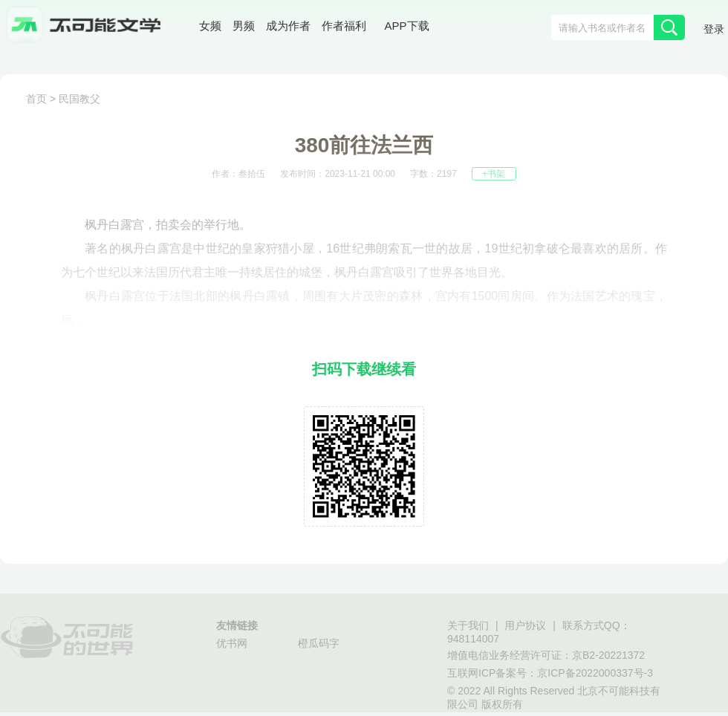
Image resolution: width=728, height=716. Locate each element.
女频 (210, 26)
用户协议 (525, 625)
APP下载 (407, 26)
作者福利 (344, 26)
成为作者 (288, 26)
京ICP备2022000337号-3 (595, 673)
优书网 (232, 643)
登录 (714, 29)
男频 (244, 26)
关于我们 (468, 625)
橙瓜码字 (319, 643)
